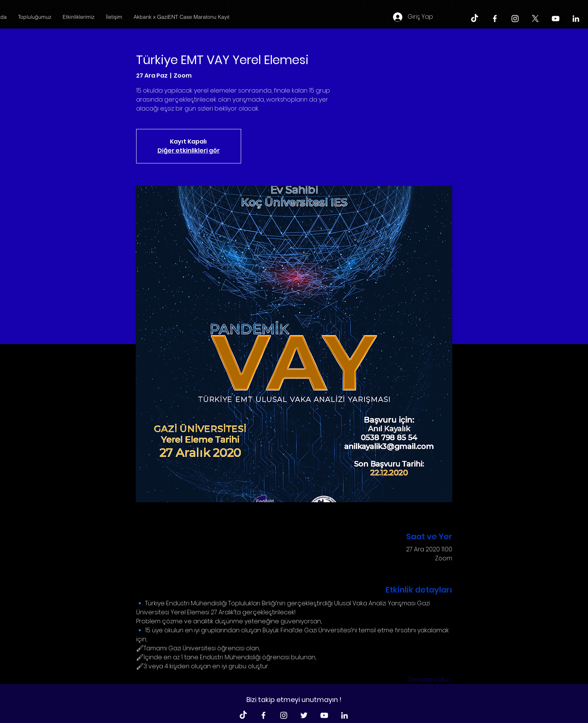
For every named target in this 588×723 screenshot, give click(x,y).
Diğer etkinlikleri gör (189, 150)
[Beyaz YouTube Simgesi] (556, 19)
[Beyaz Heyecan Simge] (304, 715)
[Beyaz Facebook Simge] (495, 19)
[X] (535, 19)
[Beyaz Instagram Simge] (515, 19)
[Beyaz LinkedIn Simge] (576, 19)
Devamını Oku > (430, 680)
